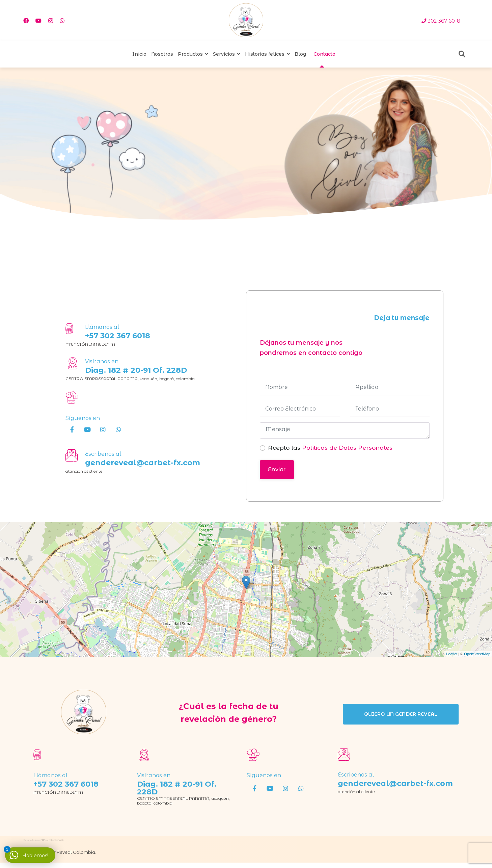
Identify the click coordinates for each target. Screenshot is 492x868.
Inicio (139, 54)
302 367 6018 (444, 21)
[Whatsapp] (62, 21)
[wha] (118, 429)
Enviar (277, 469)
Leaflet (452, 654)
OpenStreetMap (477, 654)
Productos (190, 54)
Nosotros (162, 54)
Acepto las (330, 448)
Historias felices (265, 54)
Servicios (224, 54)
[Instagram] (51, 21)
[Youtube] (38, 21)
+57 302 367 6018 (118, 336)
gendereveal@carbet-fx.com (143, 463)
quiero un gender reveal (401, 714)
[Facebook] (26, 21)
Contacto (324, 54)
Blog (300, 54)
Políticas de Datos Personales (346, 448)
